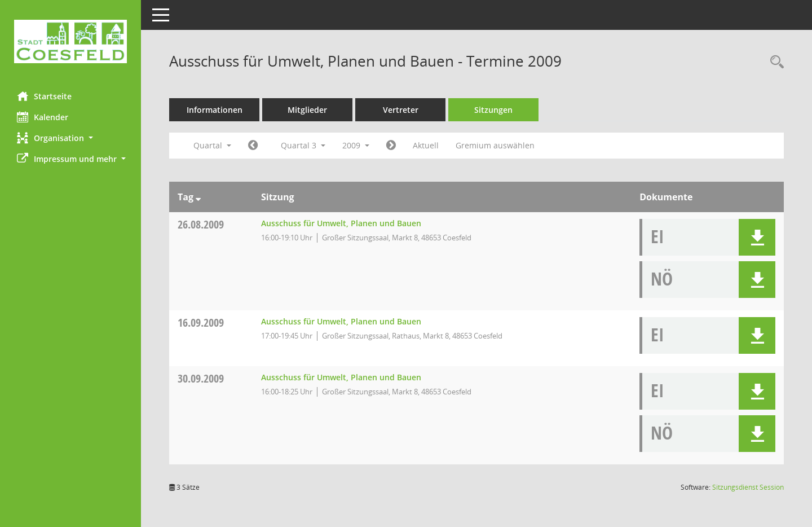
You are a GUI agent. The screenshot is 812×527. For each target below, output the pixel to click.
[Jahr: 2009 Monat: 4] (253, 146)
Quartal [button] (212, 145)
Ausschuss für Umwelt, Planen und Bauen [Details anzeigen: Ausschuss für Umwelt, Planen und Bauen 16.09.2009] (341, 321)
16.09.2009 (201, 322)
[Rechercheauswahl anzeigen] (774, 62)
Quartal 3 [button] (303, 145)
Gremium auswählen (495, 145)
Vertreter (401, 110)
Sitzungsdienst (748, 487)
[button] (70, 138)
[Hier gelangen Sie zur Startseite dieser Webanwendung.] (70, 41)
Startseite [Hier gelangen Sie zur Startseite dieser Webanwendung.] (44, 96)
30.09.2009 (201, 378)
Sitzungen (493, 110)
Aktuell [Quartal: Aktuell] (426, 145)
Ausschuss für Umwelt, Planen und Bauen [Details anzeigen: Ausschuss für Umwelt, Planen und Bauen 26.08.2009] (341, 223)
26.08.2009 (201, 224)
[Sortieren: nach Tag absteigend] (198, 197)
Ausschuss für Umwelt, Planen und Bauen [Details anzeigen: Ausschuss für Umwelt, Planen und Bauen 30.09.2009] (341, 377)
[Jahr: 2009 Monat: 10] (391, 146)
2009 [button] (356, 145)
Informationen (215, 110)
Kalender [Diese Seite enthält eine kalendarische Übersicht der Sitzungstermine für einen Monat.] (43, 117)
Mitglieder (307, 110)
